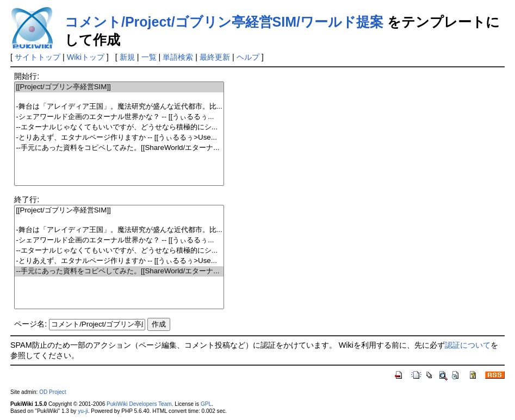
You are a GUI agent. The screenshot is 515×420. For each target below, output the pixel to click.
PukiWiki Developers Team (139, 404)
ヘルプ (248, 57)
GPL (206, 404)
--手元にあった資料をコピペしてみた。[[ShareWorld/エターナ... (119, 148)
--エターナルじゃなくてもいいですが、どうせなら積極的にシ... (119, 127)
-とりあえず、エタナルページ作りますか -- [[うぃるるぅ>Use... (119, 138)
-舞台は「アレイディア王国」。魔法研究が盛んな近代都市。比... (119, 107)
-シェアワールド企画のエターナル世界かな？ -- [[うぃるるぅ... (119, 117)
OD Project (52, 392)
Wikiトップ (86, 57)
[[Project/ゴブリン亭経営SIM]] (119, 87)
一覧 (149, 57)
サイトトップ (38, 57)
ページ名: (30, 324)
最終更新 (215, 57)
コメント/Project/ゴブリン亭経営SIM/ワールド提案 (224, 22)
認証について (468, 345)
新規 (127, 57)
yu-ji (83, 411)
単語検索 (178, 57)
